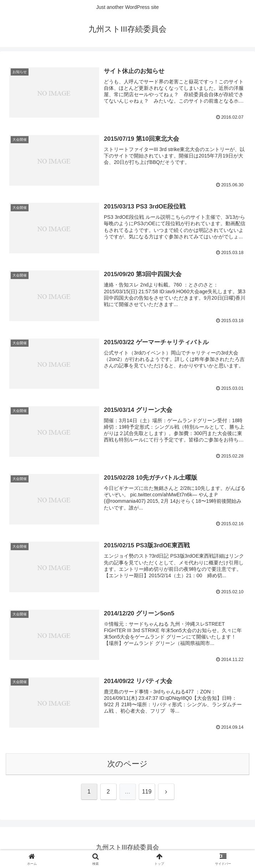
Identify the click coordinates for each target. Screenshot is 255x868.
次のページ (128, 764)
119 (147, 792)
